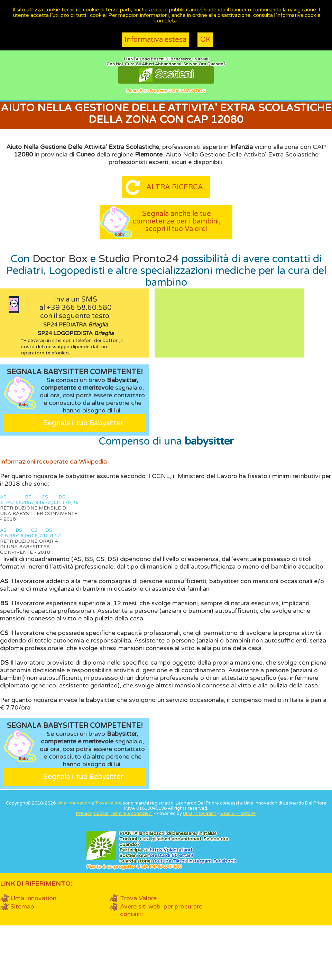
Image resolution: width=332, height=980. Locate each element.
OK (205, 40)
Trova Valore (138, 898)
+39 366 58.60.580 (79, 308)
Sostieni (166, 75)
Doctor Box (60, 259)
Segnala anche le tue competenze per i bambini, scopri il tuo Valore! (176, 221)
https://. (171, 850)
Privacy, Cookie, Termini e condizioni (114, 814)
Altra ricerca (175, 187)
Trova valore (108, 803)
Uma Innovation (73, 803)
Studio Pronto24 (139, 259)
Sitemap (22, 906)
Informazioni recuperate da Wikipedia (53, 462)
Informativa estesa (155, 40)
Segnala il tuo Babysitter (83, 423)
